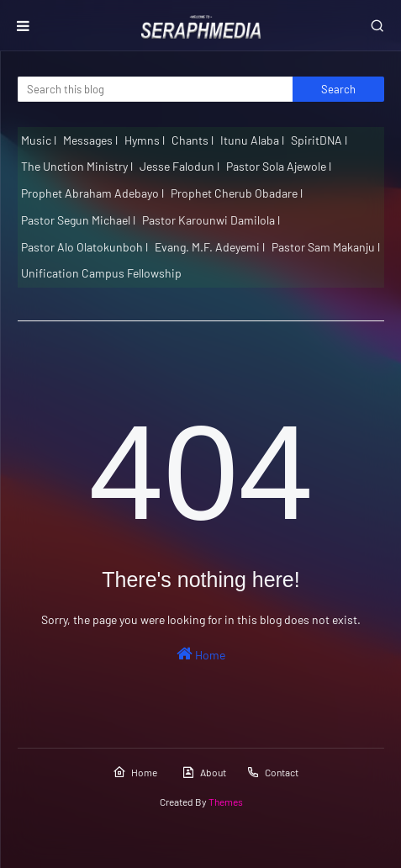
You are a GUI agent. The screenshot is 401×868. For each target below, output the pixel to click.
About (204, 772)
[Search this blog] (155, 89)
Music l (39, 140)
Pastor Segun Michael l (78, 220)
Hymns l (145, 140)
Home (201, 654)
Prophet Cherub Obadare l (237, 193)
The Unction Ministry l (77, 166)
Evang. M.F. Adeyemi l (210, 247)
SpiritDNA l (319, 140)
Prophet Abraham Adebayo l (92, 193)
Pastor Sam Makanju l (326, 247)
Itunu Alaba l (252, 140)
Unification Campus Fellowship (101, 273)
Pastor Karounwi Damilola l (211, 220)
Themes (226, 802)
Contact (272, 772)
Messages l (90, 140)
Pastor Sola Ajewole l (279, 166)
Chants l (193, 140)
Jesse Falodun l (179, 166)
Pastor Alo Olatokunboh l (84, 247)
